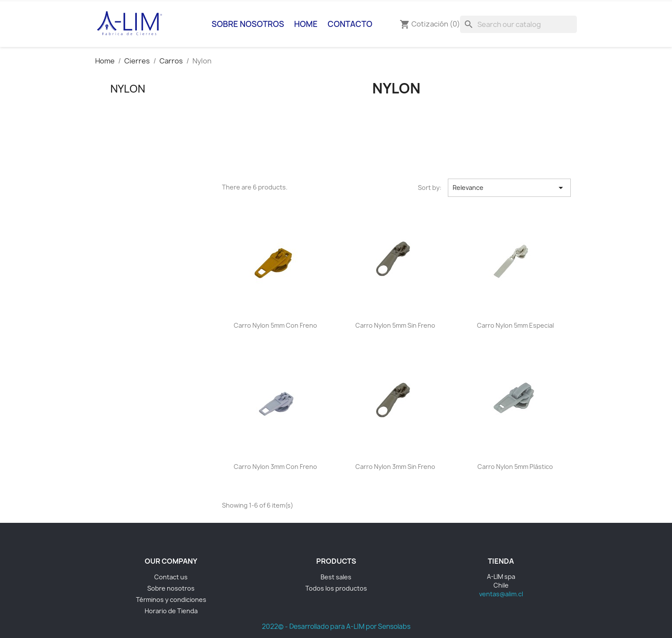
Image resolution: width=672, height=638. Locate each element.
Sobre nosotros (248, 24)
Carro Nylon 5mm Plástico (515, 467)
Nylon (128, 89)
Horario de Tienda (171, 611)
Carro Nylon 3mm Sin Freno (395, 467)
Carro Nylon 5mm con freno (275, 325)
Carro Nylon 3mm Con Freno (275, 467)
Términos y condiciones (171, 600)
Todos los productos (336, 588)
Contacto (350, 24)
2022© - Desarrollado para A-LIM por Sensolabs (336, 626)
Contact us (171, 577)
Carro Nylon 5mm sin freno (395, 325)
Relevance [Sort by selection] (509, 188)
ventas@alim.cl (501, 594)
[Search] (518, 24)
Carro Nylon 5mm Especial (515, 325)
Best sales (336, 577)
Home (306, 24)
